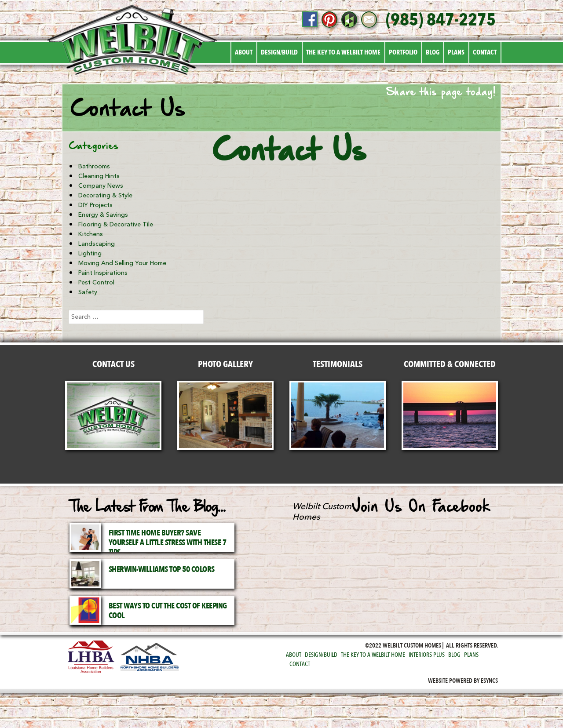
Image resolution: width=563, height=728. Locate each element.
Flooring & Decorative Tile (116, 224)
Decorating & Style (105, 195)
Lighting (90, 253)
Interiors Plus (427, 655)
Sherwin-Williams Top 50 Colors (162, 570)
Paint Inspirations (103, 273)
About (244, 52)
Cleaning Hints (99, 176)
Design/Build (279, 52)
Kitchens (91, 234)
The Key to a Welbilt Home (343, 52)
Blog (433, 52)
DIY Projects (95, 205)
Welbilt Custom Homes (322, 512)
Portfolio (403, 52)
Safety (88, 292)
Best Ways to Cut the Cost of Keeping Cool (168, 611)
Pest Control (96, 282)
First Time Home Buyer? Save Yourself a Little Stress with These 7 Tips (168, 543)
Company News (101, 186)
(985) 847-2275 (441, 20)
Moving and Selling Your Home (122, 263)
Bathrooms (94, 166)
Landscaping (97, 244)
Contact (485, 52)
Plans (456, 52)
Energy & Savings (103, 215)
